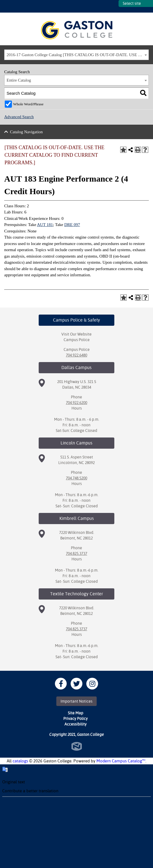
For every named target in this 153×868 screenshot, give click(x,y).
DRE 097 (72, 225)
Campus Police (77, 340)
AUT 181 (45, 225)
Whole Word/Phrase (28, 104)
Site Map (76, 713)
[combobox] (76, 55)
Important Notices (76, 701)
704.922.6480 (76, 355)
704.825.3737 (76, 553)
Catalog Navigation (26, 132)
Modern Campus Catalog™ (121, 761)
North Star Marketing (77, 746)
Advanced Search (19, 117)
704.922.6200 (76, 403)
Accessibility (76, 724)
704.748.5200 (76, 478)
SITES (114, 6)
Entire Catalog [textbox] (19, 80)
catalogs (20, 761)
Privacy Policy (76, 719)
